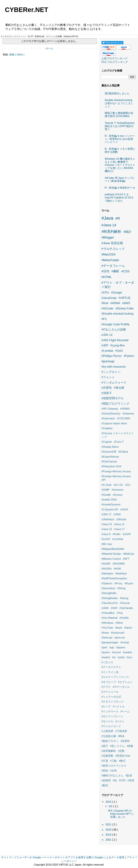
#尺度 (105, 761)
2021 (109, 824)
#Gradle (106, 495)
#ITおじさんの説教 (114, 330)
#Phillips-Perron (112, 356)
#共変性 (107, 388)
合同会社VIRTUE (71, 36)
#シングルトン (111, 372)
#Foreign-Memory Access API (116, 478)
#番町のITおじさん (112, 776)
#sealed (127, 652)
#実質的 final (123, 756)
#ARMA (115, 303)
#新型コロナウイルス (114, 766)
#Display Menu (110, 447)
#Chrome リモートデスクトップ (118, 435)
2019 (109, 835)
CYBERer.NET (27, 10)
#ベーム (125, 712)
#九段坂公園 (109, 736)
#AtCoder (107, 308)
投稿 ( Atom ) (17, 55)
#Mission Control (111, 559)
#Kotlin (117, 534)
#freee (105, 633)
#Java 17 (119, 529)
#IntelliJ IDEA (109, 500)
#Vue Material (109, 618)
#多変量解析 (109, 751)
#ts (114, 657)
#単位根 (119, 388)
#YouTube (107, 628)
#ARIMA (125, 409)
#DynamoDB (109, 452)
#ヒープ (106, 706)
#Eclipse (123, 452)
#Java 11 (119, 524)
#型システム (117, 746)
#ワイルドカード (111, 726)
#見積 (131, 780)
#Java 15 (107, 529)
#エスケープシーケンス (115, 677)
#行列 (122, 780)
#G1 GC (118, 485)
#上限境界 (107, 731)
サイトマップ (9, 857)
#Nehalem (107, 574)
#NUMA (106, 564)
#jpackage (108, 361)
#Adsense (128, 414)
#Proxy (118, 583)
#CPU (105, 293)
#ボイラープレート (113, 716)
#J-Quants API (110, 510)
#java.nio (120, 638)
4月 (111, 806)
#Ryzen (129, 583)
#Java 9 (106, 534)
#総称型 (106, 780)
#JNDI (117, 514)
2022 (109, 802)
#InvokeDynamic (111, 505)
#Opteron (107, 583)
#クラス (106, 687)
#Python (129, 356)
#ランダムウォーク (114, 383)
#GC (128, 485)
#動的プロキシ (110, 741)
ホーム (50, 48)
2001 (109, 840)
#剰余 (121, 736)
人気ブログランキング (114, 58)
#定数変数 (107, 756)
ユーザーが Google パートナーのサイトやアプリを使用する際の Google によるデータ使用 (72, 857)
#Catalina (107, 428)
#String (121, 588)
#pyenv (106, 652)
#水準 (113, 771)
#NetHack (121, 574)
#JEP (105, 345)
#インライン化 (110, 672)
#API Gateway (110, 409)
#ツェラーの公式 (111, 697)
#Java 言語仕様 (112, 243)
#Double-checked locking (117, 314)
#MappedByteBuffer (113, 549)
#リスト (120, 721)
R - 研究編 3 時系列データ (120, 188)
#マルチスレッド (113, 249)
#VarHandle (126, 608)
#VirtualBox (108, 613)
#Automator (108, 418)
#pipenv (121, 647)
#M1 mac (107, 544)
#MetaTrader (110, 260)
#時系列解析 (111, 232)
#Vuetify (124, 618)
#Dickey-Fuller (125, 308)
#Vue (120, 613)
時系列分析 (40, 36)
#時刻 (105, 771)
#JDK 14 (107, 335)
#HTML (107, 277)
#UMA (105, 608)
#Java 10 (107, 524)
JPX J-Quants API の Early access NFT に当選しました (121, 814)
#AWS (126, 303)
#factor (128, 628)
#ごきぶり (107, 662)
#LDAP (127, 534)
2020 (109, 830)
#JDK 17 (106, 514)
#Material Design (111, 554)
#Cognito (107, 442)
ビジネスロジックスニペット (13, 36)
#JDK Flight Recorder (115, 340)
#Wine (119, 623)
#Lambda (118, 539)
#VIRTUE (124, 298)
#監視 (129, 776)
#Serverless (108, 588)
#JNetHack (108, 519)
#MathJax (129, 554)
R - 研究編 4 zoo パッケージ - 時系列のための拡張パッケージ (120, 139)
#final (105, 303)
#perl (104, 647)
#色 (115, 780)
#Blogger (108, 237)
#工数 (113, 761)
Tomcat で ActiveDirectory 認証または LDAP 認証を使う (120, 126)
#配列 (105, 785)
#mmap (125, 642)
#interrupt (107, 638)
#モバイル (107, 721)
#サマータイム (121, 687)
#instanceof (118, 633)
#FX (104, 319)
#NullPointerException (114, 578)
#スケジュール (110, 692)
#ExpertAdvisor (110, 457)
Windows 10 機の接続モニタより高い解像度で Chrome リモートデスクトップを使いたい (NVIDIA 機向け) (120, 165)
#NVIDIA (107, 569)
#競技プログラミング (115, 404)
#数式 (122, 761)
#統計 (127, 232)
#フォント (108, 377)
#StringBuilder (110, 598)
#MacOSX (109, 254)
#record (116, 652)
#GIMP (106, 490)
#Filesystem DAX (111, 466)
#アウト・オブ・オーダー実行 (118, 285)
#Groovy (118, 495)
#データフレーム (113, 266)
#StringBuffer (109, 593)
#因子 (105, 746)
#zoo (129, 657)
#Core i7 (119, 442)
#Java (107, 218)
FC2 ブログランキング (115, 62)
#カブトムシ (125, 682)
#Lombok (107, 351)
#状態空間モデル (113, 398)
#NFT (126, 559)
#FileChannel (109, 462)
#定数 (121, 751)
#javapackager (110, 642)
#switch (106, 657)
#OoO (119, 351)
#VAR (114, 608)
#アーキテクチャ (111, 667)
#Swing (124, 598)
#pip (112, 647)
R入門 (30, 36)
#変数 (130, 746)
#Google (116, 293)
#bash (119, 628)
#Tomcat (125, 603)
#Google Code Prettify (116, 324)
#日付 (105, 271)
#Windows (107, 623)
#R (118, 218)
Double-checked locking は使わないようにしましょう (119, 103)
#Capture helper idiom (114, 423)
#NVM (117, 569)
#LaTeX (106, 539)
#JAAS (124, 510)
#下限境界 (121, 731)
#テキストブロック (113, 702)
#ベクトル (119, 706)
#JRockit (121, 519)
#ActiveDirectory (111, 414)
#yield (121, 657)
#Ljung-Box (118, 345)
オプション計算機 (54, 36)
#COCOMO (124, 418)
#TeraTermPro (110, 603)
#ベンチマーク (110, 712)
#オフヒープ (109, 682)
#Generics (117, 490)
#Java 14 (109, 225)
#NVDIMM (119, 564)
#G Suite (107, 485)
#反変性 (125, 741)
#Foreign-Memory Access (116, 471)
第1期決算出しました (117, 93)
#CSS (125, 271)
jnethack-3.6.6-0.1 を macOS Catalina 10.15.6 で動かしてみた (119, 198)
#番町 (115, 271)
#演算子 (107, 393)
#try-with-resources (114, 367)
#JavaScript (109, 298)
